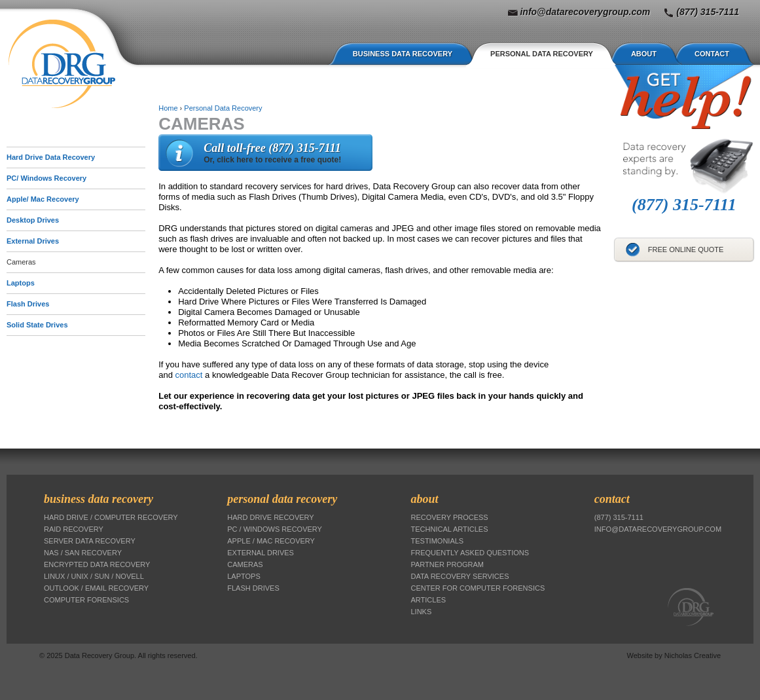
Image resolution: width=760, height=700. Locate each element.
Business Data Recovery (403, 54)
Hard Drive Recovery (270, 517)
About (644, 54)
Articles (429, 600)
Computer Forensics (86, 600)
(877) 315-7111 (708, 12)
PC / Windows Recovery (275, 529)
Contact (712, 54)
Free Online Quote (686, 249)
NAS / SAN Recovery (83, 553)
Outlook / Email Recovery (96, 588)
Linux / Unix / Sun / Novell (94, 576)
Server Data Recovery (90, 541)
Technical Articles (450, 529)
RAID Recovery (74, 529)
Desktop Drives (33, 220)
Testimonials (438, 541)
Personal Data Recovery (542, 54)
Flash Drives (28, 304)
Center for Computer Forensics (478, 588)
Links (422, 612)
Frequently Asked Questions (470, 553)
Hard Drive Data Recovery (51, 157)
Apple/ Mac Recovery (43, 199)
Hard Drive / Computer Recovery (111, 517)
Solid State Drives (37, 325)
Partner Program (447, 564)
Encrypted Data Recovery (97, 564)
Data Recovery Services (460, 576)
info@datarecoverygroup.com (585, 12)
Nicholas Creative (693, 655)
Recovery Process (450, 517)
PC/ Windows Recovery (46, 178)
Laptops (21, 283)
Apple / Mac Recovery (271, 541)
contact (189, 375)
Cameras (21, 262)
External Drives (33, 241)
